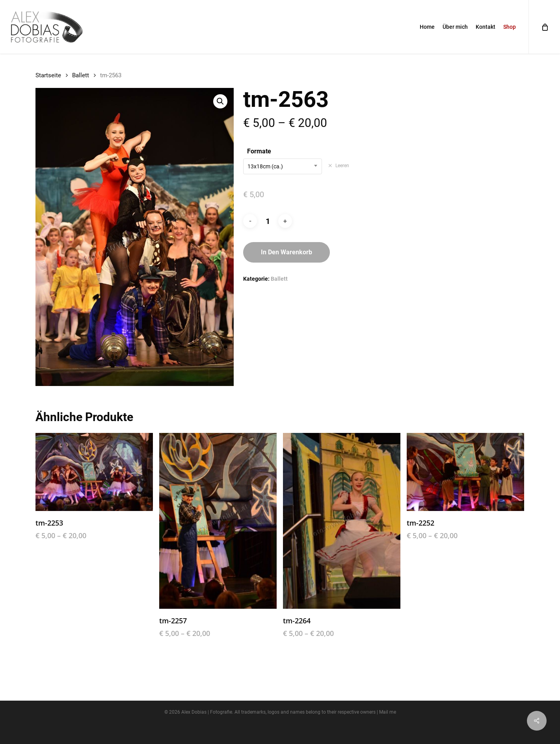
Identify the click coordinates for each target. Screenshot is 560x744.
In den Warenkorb (287, 252)
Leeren (342, 166)
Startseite (48, 75)
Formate (259, 151)
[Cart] (544, 27)
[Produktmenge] (268, 221)
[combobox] (283, 166)
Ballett (81, 75)
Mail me (388, 712)
